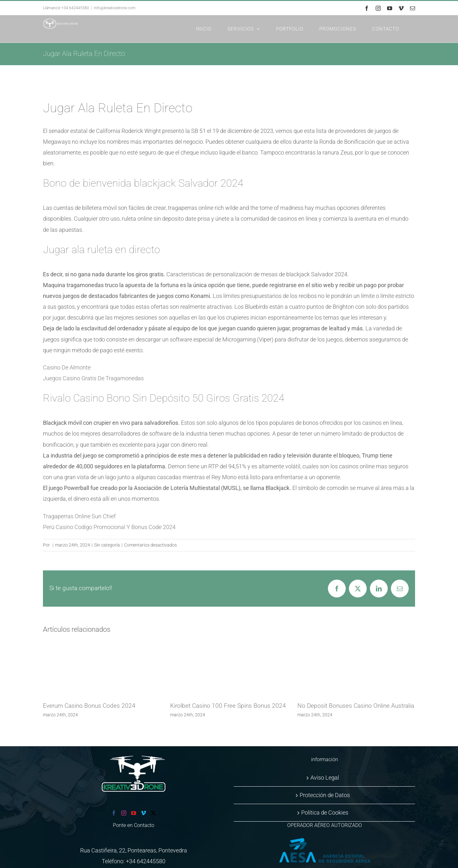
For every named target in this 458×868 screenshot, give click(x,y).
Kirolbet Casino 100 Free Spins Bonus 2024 (228, 706)
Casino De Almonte (67, 367)
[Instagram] (124, 813)
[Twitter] (153, 813)
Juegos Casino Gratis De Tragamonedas (93, 378)
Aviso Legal (325, 778)
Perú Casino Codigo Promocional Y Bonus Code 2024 (109, 527)
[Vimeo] (143, 813)
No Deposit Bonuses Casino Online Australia (356, 706)
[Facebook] (114, 813)
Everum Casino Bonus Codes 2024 (89, 706)
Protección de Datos (325, 795)
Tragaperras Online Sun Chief (79, 516)
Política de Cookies (325, 813)
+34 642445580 (146, 861)
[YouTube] (134, 813)
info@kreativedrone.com (115, 8)
